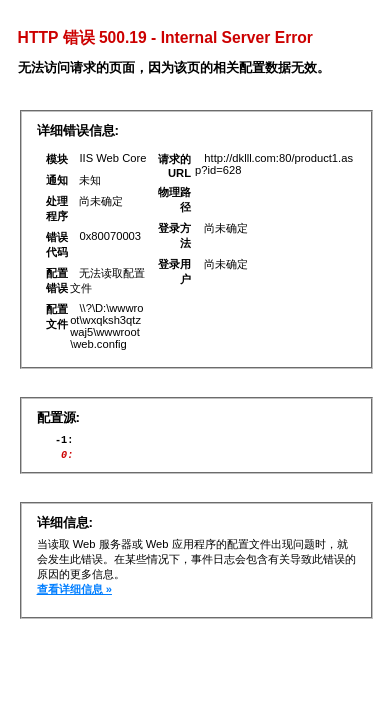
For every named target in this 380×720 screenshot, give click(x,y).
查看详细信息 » (74, 595)
